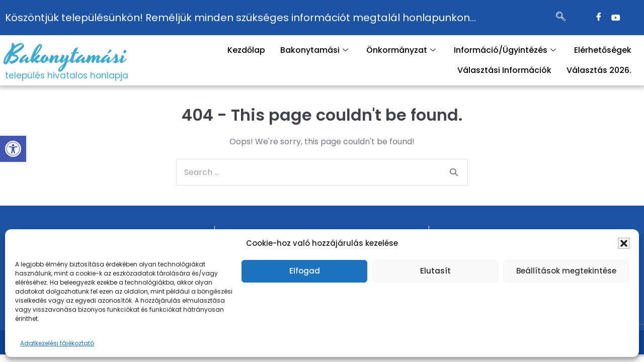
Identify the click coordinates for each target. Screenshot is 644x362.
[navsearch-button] (560, 18)
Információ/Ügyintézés (505, 50)
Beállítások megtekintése (566, 271)
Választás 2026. (599, 70)
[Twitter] (616, 18)
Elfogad (305, 271)
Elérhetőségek (603, 50)
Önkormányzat (401, 50)
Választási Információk (504, 70)
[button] (13, 149)
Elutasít (435, 271)
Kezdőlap (246, 50)
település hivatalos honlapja (67, 75)
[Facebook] (599, 18)
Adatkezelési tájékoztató (57, 343)
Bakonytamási (66, 56)
